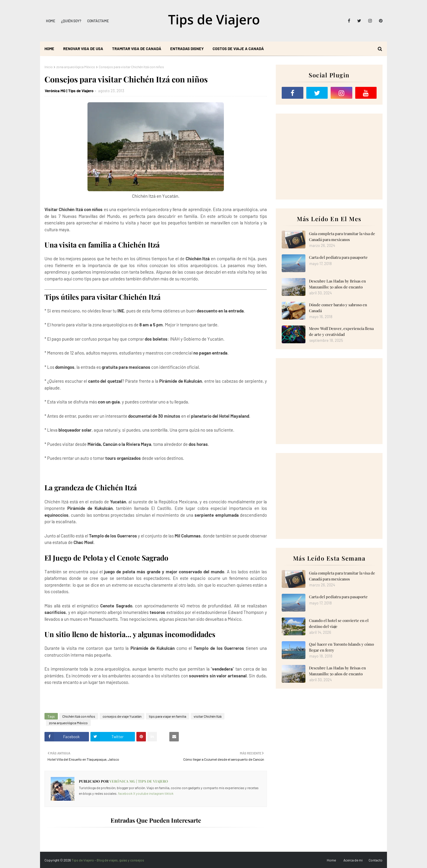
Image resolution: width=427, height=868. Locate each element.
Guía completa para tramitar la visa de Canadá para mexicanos (342, 236)
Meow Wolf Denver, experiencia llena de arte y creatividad (341, 331)
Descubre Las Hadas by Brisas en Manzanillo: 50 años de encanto (337, 284)
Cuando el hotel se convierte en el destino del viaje (339, 623)
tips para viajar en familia (168, 716)
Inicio (49, 67)
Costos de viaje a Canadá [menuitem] (238, 49)
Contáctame (98, 21)
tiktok (169, 793)
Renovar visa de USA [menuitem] (83, 49)
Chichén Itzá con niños (79, 716)
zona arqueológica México (76, 67)
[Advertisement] (329, 157)
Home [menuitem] (49, 49)
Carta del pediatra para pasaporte (338, 257)
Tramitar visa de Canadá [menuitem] (137, 49)
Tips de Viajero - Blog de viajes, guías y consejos (108, 860)
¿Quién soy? (71, 21)
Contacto (376, 860)
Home (51, 21)
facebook (125, 793)
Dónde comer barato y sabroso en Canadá (338, 308)
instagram (156, 793)
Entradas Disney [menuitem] (187, 49)
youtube (142, 793)
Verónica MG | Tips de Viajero (69, 91)
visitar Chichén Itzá (208, 716)
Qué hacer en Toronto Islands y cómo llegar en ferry (341, 647)
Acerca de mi (353, 860)
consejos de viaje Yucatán (122, 716)
